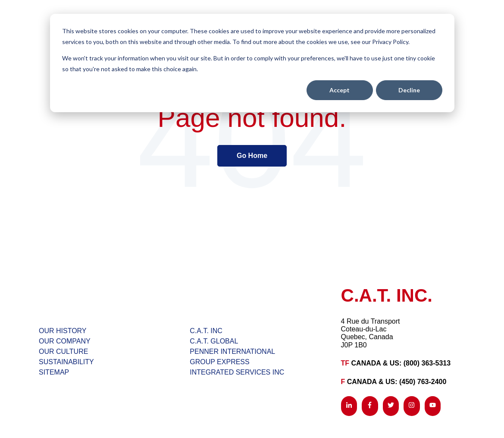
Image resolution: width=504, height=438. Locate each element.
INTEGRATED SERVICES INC (237, 372)
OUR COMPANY (65, 341)
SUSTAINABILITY (66, 362)
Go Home (252, 156)
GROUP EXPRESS (219, 362)
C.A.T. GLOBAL (214, 341)
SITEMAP (54, 372)
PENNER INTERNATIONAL (232, 351)
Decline (409, 90)
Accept (340, 90)
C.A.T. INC (206, 331)
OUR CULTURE (63, 351)
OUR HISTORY (63, 331)
